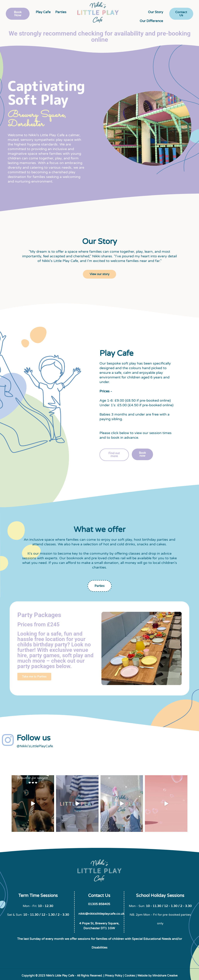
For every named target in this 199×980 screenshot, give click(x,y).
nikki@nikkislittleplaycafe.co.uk (101, 914)
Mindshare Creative (165, 976)
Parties (61, 12)
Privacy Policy (114, 976)
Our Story (156, 12)
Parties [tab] (100, 586)
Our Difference (151, 21)
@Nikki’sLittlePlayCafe (35, 746)
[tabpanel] (99, 648)
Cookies (130, 976)
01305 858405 (99, 904)
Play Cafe (43, 12)
